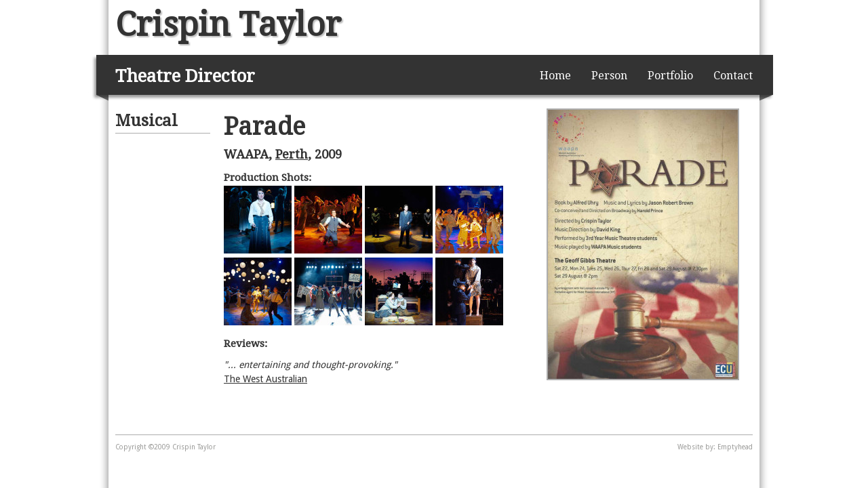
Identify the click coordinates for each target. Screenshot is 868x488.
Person (609, 76)
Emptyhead (735, 447)
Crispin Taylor (228, 24)
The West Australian (265, 379)
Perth (292, 154)
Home (555, 76)
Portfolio (670, 76)
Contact (733, 76)
